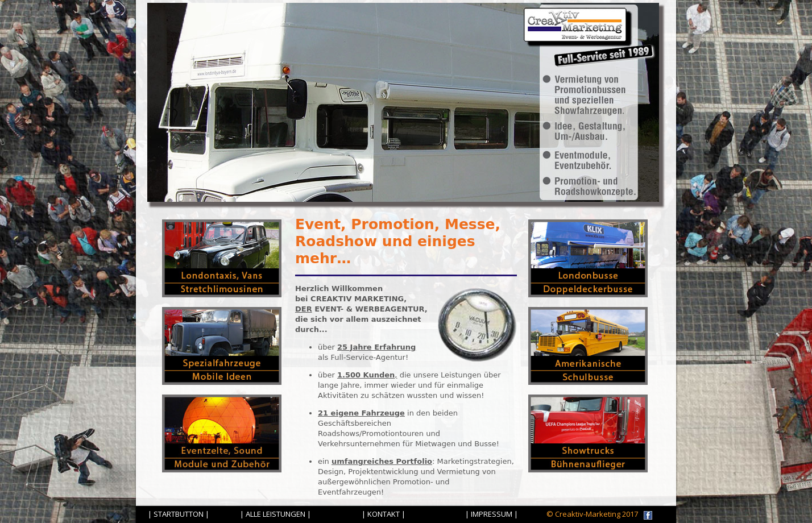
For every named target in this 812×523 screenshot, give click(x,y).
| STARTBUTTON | (179, 514)
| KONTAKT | (384, 514)
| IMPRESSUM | (492, 514)
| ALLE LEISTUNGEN (273, 514)
